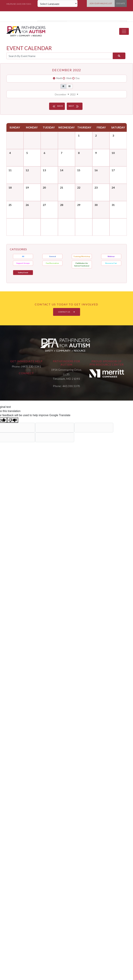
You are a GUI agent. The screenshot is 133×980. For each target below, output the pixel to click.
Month (59, 78)
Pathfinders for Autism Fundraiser (82, 264)
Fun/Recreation (52, 263)
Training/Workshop (82, 256)
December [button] (61, 94)
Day (78, 78)
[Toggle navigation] (124, 31)
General (52, 256)
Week (69, 78)
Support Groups (23, 263)
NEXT (74, 106)
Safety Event (23, 272)
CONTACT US (67, 312)
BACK (57, 106)
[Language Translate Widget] (58, 3)
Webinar (111, 256)
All (23, 256)
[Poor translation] (13, 420)
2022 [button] (73, 94)
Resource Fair (111, 263)
